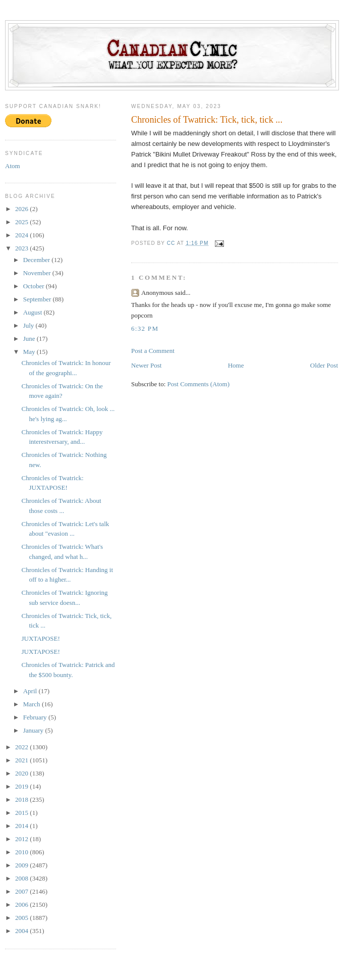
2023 (22, 248)
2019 (22, 786)
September (38, 299)
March (33, 704)
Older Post (324, 365)
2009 (22, 865)
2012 (22, 839)
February (36, 717)
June (30, 339)
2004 (22, 931)
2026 (22, 209)
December (38, 260)
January (34, 730)
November (38, 273)
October (35, 286)
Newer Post (146, 365)
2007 (22, 891)
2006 (22, 905)
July (30, 325)
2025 (22, 222)
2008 (22, 878)
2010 (22, 852)
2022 (22, 747)
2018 (22, 800)
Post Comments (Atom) (199, 384)
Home (236, 365)
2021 (22, 760)
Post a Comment (153, 351)
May (30, 352)
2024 (22, 235)
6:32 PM (145, 328)
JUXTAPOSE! (40, 638)
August (34, 312)
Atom (13, 166)
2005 (22, 918)
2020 (22, 773)
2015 (22, 813)
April (31, 691)
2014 (22, 826)
